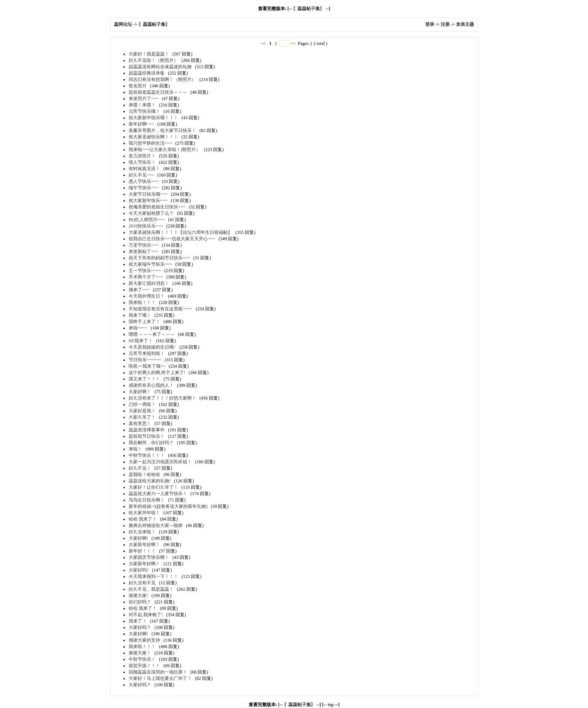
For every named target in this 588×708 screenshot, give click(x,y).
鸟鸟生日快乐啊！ (147, 500)
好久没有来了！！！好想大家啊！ (162, 398)
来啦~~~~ (138, 328)
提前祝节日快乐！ (147, 436)
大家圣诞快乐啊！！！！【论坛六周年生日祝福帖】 (180, 232)
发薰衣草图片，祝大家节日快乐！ (162, 130)
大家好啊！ (140, 392)
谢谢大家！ (140, 653)
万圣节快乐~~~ (143, 245)
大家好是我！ (142, 411)
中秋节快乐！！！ (147, 455)
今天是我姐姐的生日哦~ (152, 347)
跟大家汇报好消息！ (149, 283)
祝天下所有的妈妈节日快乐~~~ (159, 258)
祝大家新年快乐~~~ (148, 201)
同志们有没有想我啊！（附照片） (162, 79)
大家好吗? (139, 570)
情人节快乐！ (142, 162)
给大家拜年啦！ (144, 513)
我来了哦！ (140, 315)
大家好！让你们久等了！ (153, 487)
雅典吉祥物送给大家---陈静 (156, 525)
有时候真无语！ (144, 169)
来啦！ (135, 449)
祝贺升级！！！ (144, 666)
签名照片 (138, 86)
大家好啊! (138, 538)
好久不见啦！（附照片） (153, 60)
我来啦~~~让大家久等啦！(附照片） (164, 150)
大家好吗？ (140, 627)
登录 (430, 24)
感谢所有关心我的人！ (151, 385)
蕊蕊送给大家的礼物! (150, 481)
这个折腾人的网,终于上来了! (157, 373)
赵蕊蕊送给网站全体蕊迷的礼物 (160, 67)
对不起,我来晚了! (146, 615)
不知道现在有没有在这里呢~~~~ (160, 309)
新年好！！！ (142, 551)
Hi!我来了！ (141, 341)
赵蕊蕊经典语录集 (147, 73)
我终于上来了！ (144, 322)
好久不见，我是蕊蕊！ (151, 589)
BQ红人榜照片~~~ (147, 220)
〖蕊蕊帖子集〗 (309, 9)
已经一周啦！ (142, 404)
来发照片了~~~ (143, 99)
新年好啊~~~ (141, 124)
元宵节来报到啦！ (147, 353)
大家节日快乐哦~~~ (148, 194)
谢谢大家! (138, 596)
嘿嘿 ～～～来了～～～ (152, 334)
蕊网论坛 (123, 24)
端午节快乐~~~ (143, 188)
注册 (445, 24)
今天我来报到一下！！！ (153, 576)
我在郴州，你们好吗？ (151, 443)
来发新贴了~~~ (143, 251)
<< (264, 43)
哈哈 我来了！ (143, 519)
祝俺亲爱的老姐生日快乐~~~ (157, 207)
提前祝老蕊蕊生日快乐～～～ (158, 92)
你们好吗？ (140, 602)
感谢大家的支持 (144, 640)
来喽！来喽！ (142, 105)
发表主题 (465, 24)
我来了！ (138, 621)
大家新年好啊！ (144, 545)
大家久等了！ (142, 417)
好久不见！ (140, 468)
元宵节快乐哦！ (144, 111)
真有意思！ (140, 424)
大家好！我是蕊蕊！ (149, 54)
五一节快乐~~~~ (145, 271)
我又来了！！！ (144, 379)
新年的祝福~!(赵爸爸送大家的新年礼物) (168, 506)
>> (293, 43)
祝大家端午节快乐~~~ (150, 264)
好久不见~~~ (141, 175)
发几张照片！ (142, 156)
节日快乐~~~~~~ (145, 360)
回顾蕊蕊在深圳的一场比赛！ (158, 672)
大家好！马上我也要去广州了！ (160, 678)
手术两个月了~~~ (146, 277)
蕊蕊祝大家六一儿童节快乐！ (158, 494)
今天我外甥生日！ (147, 296)
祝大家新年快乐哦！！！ (153, 118)
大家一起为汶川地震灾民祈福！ (160, 462)
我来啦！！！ (142, 302)
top (331, 705)
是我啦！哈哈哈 (144, 474)
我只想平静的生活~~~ (150, 143)
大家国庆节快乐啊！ (149, 557)
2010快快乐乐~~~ (146, 226)
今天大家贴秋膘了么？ (151, 213)
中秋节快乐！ (142, 659)
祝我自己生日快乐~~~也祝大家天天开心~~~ (172, 239)
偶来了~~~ (139, 290)
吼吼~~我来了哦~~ (147, 366)
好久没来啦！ (142, 532)
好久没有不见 (142, 583)
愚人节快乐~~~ (143, 181)
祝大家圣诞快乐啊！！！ (153, 137)
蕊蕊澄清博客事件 (147, 430)
